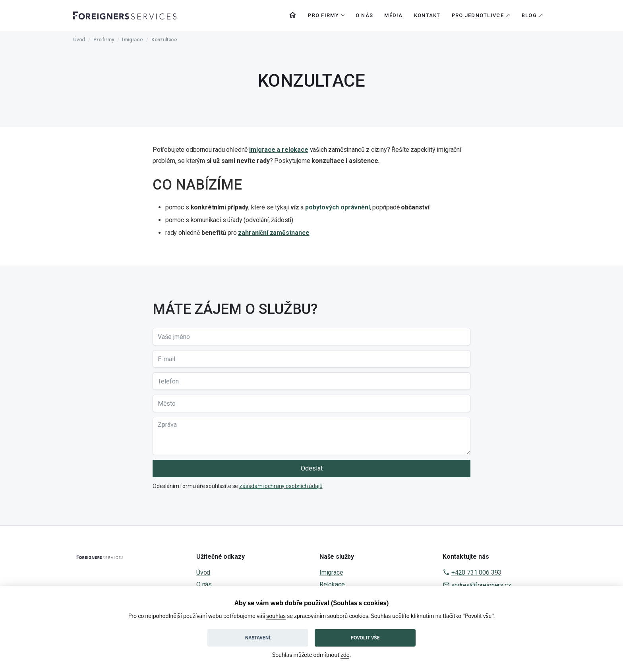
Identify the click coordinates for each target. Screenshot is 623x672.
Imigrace (133, 40)
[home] (125, 15)
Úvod (79, 40)
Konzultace (164, 40)
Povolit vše (365, 638)
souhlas (276, 616)
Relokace (332, 584)
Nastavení (258, 638)
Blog (529, 15)
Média (393, 15)
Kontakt (427, 15)
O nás (364, 15)
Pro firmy (104, 40)
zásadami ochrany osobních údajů (281, 486)
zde (345, 655)
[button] (324, 15)
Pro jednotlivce (478, 15)
